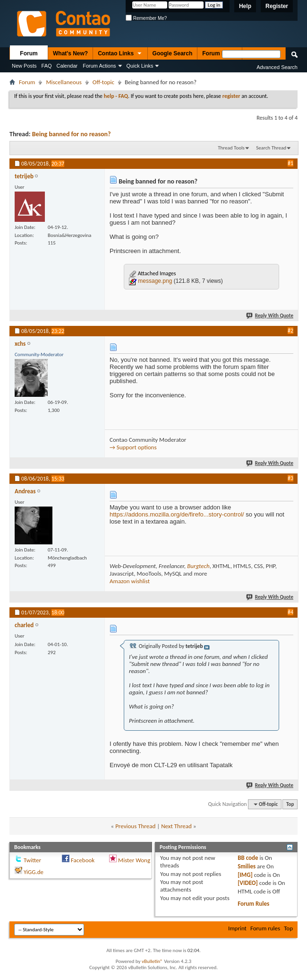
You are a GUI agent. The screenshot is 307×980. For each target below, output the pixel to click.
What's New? (70, 53)
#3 (290, 478)
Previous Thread (135, 826)
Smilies (247, 866)
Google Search (173, 53)
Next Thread (176, 826)
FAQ (47, 66)
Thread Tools (231, 148)
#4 (290, 612)
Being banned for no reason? (72, 134)
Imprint (237, 928)
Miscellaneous (64, 82)
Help (245, 6)
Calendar (67, 66)
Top (290, 804)
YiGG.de (34, 872)
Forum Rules (253, 904)
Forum (29, 53)
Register (277, 6)
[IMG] (245, 875)
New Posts (24, 66)
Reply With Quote (270, 316)
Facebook (83, 860)
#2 (290, 331)
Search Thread (271, 148)
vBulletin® (152, 961)
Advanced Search (277, 67)
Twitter (32, 860)
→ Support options (133, 447)
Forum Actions (99, 66)
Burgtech (198, 566)
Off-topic (103, 82)
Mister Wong (134, 860)
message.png (155, 281)
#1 (290, 163)
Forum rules (265, 928)
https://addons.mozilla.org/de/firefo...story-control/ (177, 514)
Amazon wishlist (130, 581)
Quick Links (140, 66)
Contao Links (120, 54)
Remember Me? (146, 18)
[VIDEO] (248, 883)
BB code (248, 858)
